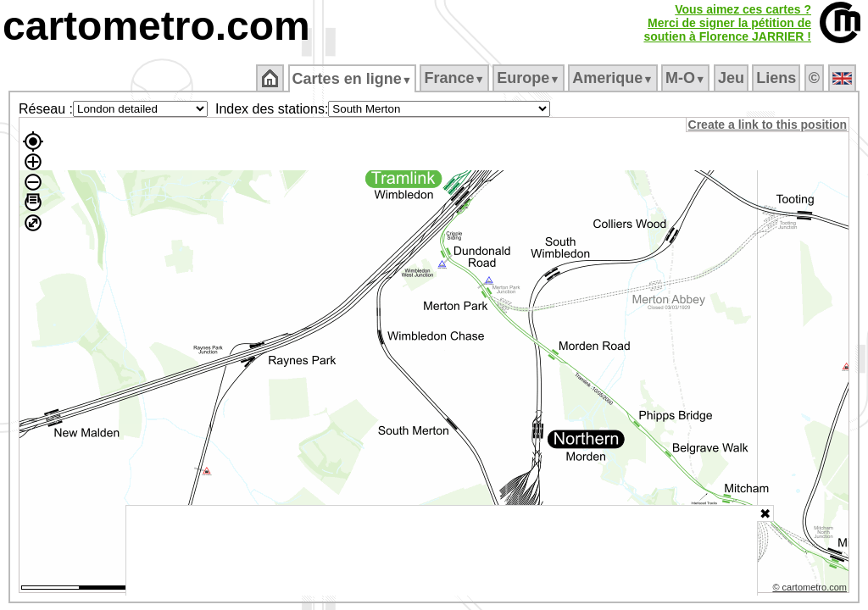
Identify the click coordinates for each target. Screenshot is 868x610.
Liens (778, 78)
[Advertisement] (442, 551)
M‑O (687, 78)
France (456, 78)
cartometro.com (156, 26)
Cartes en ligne (353, 79)
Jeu (732, 78)
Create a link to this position (768, 125)
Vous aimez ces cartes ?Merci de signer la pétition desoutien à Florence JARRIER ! (727, 23)
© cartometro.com (811, 590)
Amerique (614, 78)
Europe (530, 78)
